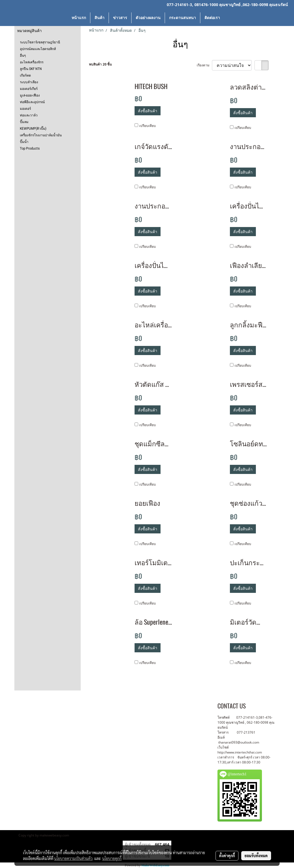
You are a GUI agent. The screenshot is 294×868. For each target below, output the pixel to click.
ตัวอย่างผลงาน (148, 18)
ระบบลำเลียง (29, 82)
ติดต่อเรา (212, 18)
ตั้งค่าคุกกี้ (227, 856)
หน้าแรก (79, 18)
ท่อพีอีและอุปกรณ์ (32, 102)
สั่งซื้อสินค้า (148, 111)
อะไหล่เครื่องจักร (32, 62)
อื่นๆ (23, 56)
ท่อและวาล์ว (29, 115)
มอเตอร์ (25, 109)
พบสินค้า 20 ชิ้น (100, 64)
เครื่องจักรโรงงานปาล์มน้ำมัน (41, 135)
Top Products (30, 148)
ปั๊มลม (24, 122)
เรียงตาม (204, 65)
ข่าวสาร (120, 18)
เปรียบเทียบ (148, 126)
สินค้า (99, 18)
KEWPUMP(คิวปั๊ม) (33, 129)
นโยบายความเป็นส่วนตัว (73, 858)
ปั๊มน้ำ (24, 142)
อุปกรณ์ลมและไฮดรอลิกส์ (38, 49)
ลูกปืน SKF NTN (31, 69)
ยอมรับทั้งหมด (256, 856)
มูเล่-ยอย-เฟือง (30, 95)
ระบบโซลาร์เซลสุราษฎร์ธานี (40, 42)
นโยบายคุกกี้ (112, 858)
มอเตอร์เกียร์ (29, 89)
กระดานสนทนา (183, 18)
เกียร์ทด (25, 75)
